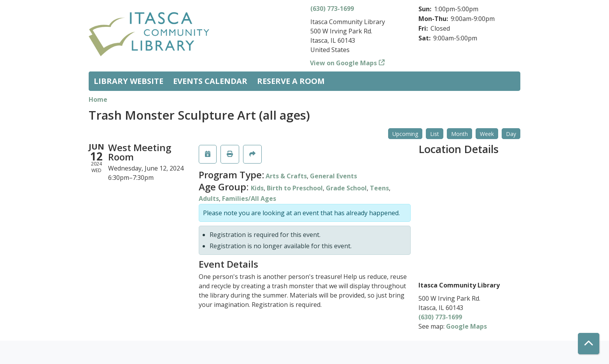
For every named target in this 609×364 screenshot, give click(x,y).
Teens (379, 188)
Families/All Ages (249, 199)
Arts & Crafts (286, 176)
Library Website (129, 81)
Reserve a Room (291, 81)
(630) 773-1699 (332, 9)
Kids (257, 188)
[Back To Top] (589, 344)
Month (459, 134)
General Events (333, 176)
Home (98, 99)
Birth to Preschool (295, 188)
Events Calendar (210, 81)
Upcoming (405, 134)
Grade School (346, 188)
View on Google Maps (344, 63)
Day (511, 134)
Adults (209, 199)
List (435, 134)
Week (487, 134)
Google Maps (466, 326)
